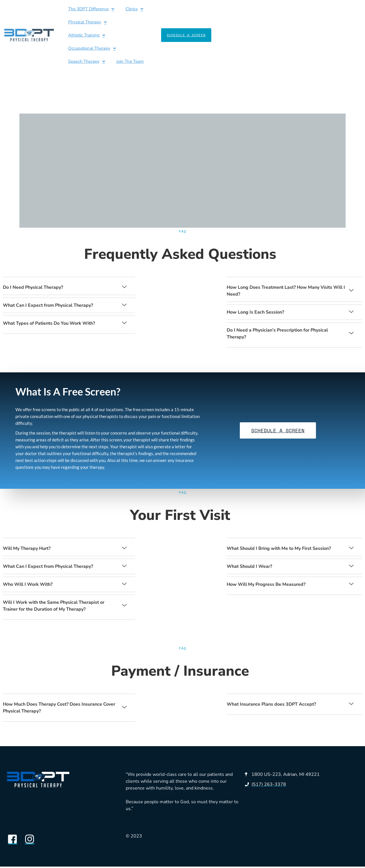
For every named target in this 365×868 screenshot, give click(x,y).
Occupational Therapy (267, 9)
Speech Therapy (77, 22)
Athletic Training (214, 9)
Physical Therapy (165, 9)
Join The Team (121, 22)
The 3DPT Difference (82, 9)
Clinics (125, 9)
